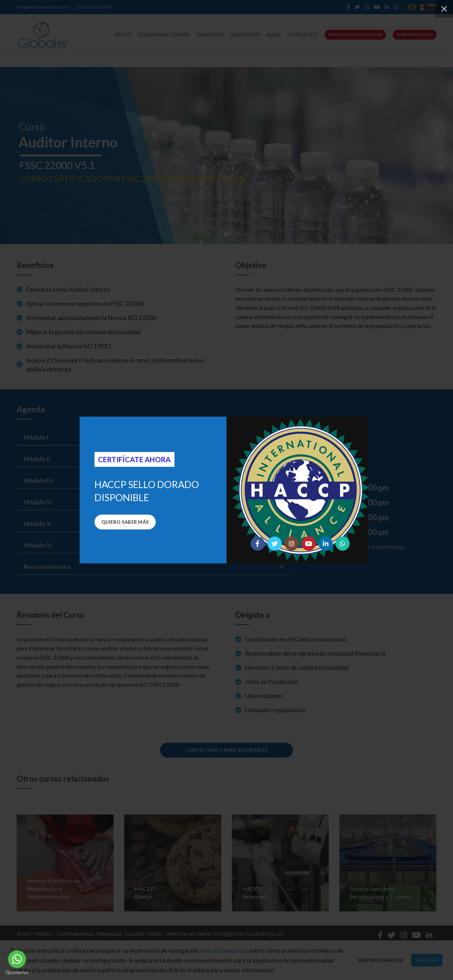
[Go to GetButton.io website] (17, 973)
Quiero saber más (125, 522)
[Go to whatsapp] (17, 959)
